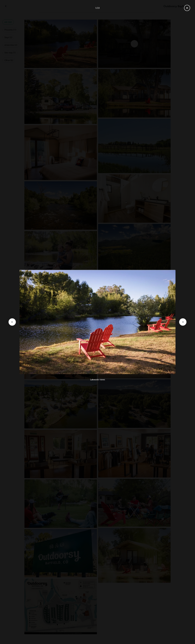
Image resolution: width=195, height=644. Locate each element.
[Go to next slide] (183, 322)
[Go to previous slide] (12, 322)
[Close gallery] (187, 8)
